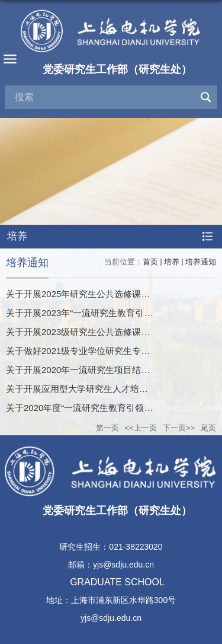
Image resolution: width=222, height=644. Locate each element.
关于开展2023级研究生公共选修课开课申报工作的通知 (113, 332)
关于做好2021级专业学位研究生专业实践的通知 (100, 351)
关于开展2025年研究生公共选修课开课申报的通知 (104, 294)
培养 (172, 262)
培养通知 (201, 262)
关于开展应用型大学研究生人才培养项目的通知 (99, 389)
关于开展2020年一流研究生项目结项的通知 (91, 370)
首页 (150, 262)
